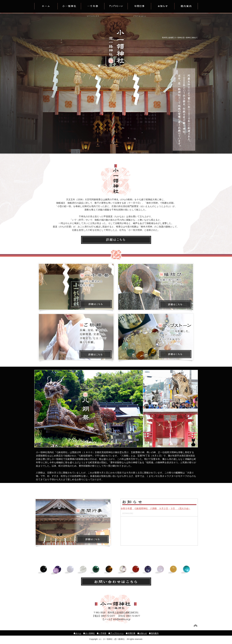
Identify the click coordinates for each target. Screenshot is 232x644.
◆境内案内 (154, 633)
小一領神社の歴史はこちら (116, 240)
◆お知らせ (142, 633)
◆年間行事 (130, 633)
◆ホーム (77, 633)
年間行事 (139, 6)
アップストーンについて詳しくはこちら (156, 337)
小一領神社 (69, 6)
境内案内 (186, 6)
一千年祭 (93, 6)
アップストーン (116, 6)
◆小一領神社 (89, 633)
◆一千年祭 (101, 633)
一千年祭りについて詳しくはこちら (76, 287)
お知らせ (163, 6)
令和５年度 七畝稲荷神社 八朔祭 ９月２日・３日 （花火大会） (156, 508)
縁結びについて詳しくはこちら (156, 287)
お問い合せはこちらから (116, 581)
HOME (46, 6)
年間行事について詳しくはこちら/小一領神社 (73, 522)
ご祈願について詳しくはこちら (76, 337)
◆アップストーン (116, 633)
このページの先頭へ (196, 626)
